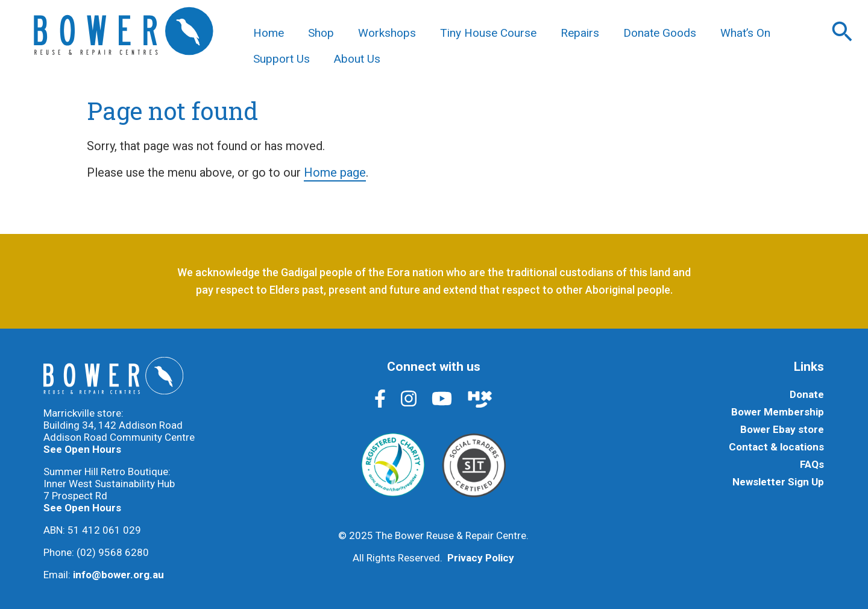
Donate (807, 394)
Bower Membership (778, 412)
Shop (321, 33)
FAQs (812, 464)
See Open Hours (82, 449)
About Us (357, 59)
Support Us (281, 59)
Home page (335, 172)
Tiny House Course (488, 33)
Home (269, 33)
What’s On (745, 33)
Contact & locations (776, 447)
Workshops (387, 33)
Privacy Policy (481, 558)
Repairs (580, 33)
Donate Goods (660, 33)
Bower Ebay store (782, 429)
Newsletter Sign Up (778, 482)
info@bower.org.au (118, 575)
